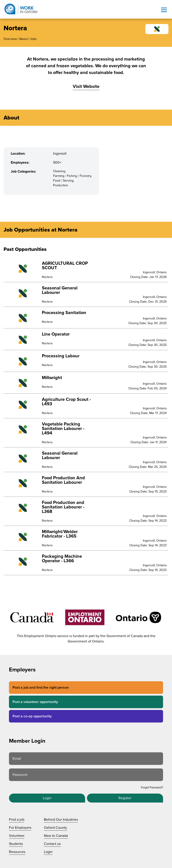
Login (47, 798)
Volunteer (17, 836)
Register (125, 798)
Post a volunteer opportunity (35, 702)
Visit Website (86, 87)
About (23, 39)
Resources (17, 852)
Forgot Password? (152, 788)
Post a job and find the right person (41, 688)
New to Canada (56, 836)
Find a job (17, 820)
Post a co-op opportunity (32, 716)
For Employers (20, 828)
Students (16, 844)
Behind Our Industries (61, 820)
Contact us (52, 844)
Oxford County (55, 828)
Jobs (33, 39)
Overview (10, 39)
